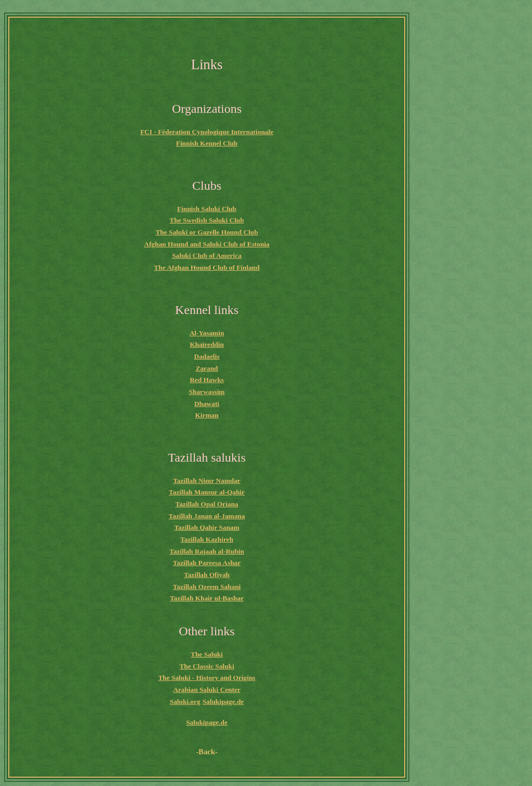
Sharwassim (207, 392)
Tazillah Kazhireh (207, 539)
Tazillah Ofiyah (207, 575)
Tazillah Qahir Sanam (207, 527)
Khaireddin (207, 344)
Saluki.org (185, 702)
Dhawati (207, 404)
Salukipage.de (223, 702)
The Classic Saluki (207, 666)
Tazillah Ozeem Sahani (207, 587)
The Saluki (207, 654)
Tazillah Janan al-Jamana (207, 516)
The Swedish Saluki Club (207, 220)
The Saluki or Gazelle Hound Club (207, 232)
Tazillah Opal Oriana (207, 504)
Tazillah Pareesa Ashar (207, 563)
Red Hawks (207, 380)
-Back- (207, 752)
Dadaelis (207, 356)
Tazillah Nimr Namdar (207, 481)
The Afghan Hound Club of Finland (207, 267)
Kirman (207, 415)
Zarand (207, 368)
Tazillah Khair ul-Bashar (207, 598)
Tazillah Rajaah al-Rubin (207, 551)
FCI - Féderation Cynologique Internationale (207, 132)
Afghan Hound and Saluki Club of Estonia (207, 244)
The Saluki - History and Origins (207, 678)
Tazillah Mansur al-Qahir (207, 492)
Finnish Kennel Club (207, 143)
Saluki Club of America (207, 256)
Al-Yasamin (207, 333)
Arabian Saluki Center (207, 690)
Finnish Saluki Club (207, 209)
